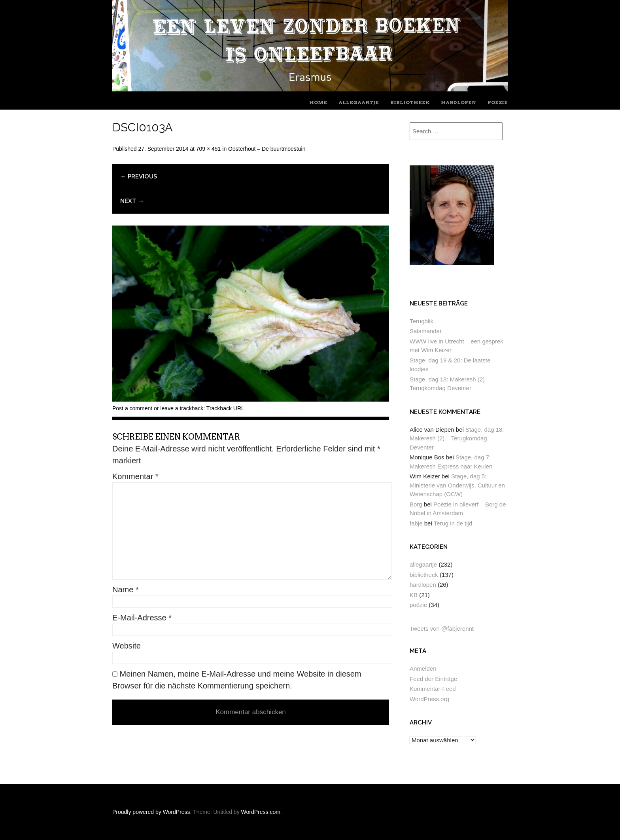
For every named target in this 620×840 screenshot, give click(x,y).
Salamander (426, 331)
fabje (416, 523)
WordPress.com (261, 812)
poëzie (498, 102)
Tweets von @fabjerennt (442, 629)
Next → (132, 201)
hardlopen (458, 102)
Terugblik (422, 321)
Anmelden (423, 668)
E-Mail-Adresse (142, 618)
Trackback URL (225, 408)
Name (126, 590)
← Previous (139, 176)
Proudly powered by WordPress (151, 812)
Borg (416, 504)
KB (414, 595)
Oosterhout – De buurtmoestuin (267, 149)
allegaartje (359, 102)
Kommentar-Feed (433, 689)
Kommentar (135, 476)
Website (127, 646)
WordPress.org (429, 699)
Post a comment (132, 408)
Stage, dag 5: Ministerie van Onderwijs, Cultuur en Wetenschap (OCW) (457, 485)
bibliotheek (410, 102)
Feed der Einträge (433, 679)
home (318, 102)
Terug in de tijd (453, 523)
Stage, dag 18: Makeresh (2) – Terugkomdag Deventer (457, 438)
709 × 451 (209, 149)
